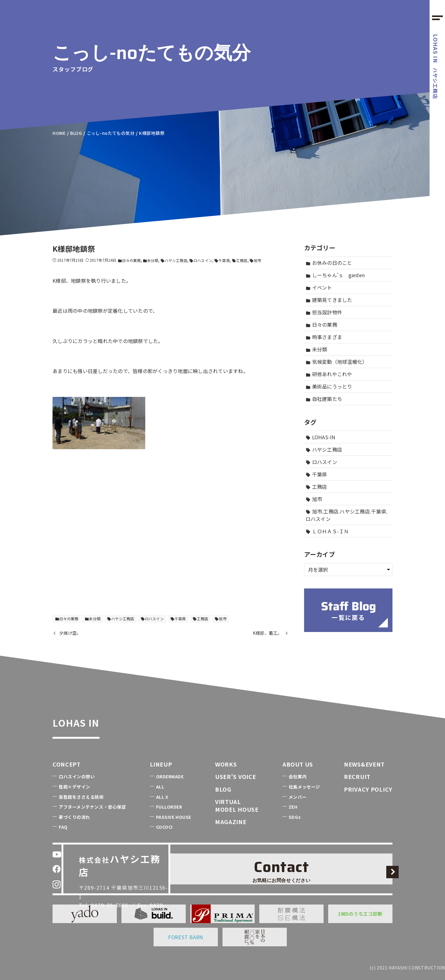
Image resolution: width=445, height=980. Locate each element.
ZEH (293, 807)
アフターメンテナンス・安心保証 (92, 807)
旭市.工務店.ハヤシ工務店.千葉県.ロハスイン (347, 515)
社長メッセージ (304, 787)
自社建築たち (324, 399)
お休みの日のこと (329, 263)
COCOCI (164, 827)
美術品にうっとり (329, 386)
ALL (160, 787)
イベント (319, 287)
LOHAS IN (91, 720)
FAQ (63, 827)
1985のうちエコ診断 (360, 914)
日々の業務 (129, 260)
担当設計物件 (324, 312)
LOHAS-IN (321, 437)
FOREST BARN (186, 937)
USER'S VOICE (236, 776)
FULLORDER (169, 807)
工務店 (239, 260)
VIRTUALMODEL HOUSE (237, 805)
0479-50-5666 (114, 883)
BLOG (223, 789)
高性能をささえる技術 (81, 797)
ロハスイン (201, 260)
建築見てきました (329, 300)
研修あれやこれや (329, 374)
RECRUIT (357, 776)
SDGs (295, 817)
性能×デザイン (74, 787)
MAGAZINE (231, 822)
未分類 (150, 260)
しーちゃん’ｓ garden (335, 275)
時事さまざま (324, 337)
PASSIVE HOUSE (174, 817)
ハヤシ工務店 (436, 67)
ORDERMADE (170, 776)
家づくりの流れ (74, 817)
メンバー (298, 797)
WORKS (226, 764)
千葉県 (222, 260)
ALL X (162, 797)
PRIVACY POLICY (368, 789)
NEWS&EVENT (364, 764)
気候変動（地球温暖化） (337, 362)
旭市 (255, 260)
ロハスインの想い (77, 776)
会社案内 (298, 776)
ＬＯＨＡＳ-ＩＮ (327, 531)
